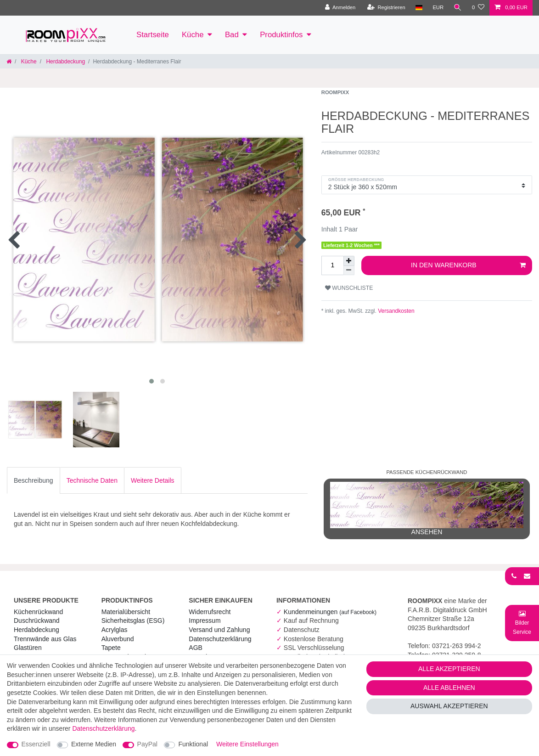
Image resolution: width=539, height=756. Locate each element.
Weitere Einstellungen (247, 744)
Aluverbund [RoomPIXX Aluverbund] (118, 639)
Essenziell (36, 744)
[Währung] (438, 8)
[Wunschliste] (478, 8)
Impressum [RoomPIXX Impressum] (205, 621)
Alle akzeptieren (449, 669)
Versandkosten (396, 311)
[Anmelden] (340, 8)
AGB (196, 648)
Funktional (193, 744)
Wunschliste (349, 288)
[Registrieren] (386, 8)
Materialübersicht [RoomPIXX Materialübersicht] (126, 612)
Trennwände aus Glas (45, 639)
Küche (193, 35)
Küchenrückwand (38, 612)
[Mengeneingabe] (332, 265)
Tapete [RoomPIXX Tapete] (111, 648)
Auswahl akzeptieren (449, 706)
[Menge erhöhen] (349, 261)
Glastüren (28, 648)
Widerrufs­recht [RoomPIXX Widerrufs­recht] (210, 612)
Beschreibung (34, 480)
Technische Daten (92, 480)
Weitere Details (153, 480)
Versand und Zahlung (219, 630)
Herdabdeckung (65, 62)
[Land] (418, 8)
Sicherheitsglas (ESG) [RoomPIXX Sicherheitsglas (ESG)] (133, 621)
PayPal (147, 744)
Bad (232, 35)
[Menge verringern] (349, 271)
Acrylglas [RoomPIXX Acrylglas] (115, 630)
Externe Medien (94, 744)
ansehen (427, 509)
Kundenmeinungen (330, 612)
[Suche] (458, 8)
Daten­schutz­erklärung (220, 639)
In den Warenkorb (468, 265)
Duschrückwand (37, 621)
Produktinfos (281, 35)
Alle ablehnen (449, 688)
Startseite (153, 35)
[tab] (34, 480)
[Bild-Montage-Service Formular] (522, 623)
